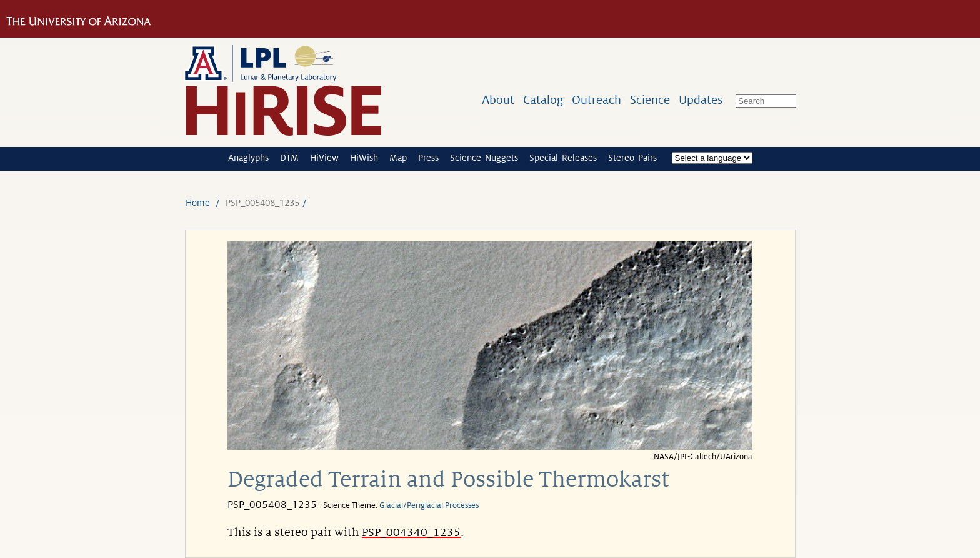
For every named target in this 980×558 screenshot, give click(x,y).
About (498, 100)
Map (398, 158)
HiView (324, 158)
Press (428, 158)
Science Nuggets (484, 158)
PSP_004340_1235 (411, 532)
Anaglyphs (248, 158)
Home (198, 203)
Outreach (597, 100)
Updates (701, 100)
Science (650, 100)
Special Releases (563, 158)
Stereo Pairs (632, 158)
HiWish (364, 158)
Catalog (543, 100)
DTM (289, 158)
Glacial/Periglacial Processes (429, 505)
